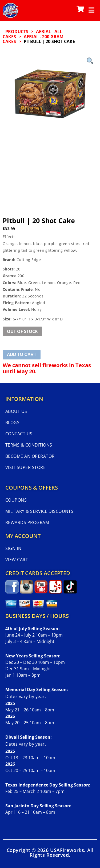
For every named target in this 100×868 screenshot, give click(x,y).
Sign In (13, 548)
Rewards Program (27, 522)
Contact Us (19, 434)
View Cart (17, 560)
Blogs (12, 423)
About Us (16, 411)
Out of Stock (22, 331)
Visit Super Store (25, 467)
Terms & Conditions (29, 445)
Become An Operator (30, 456)
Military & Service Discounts (39, 511)
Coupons (16, 500)
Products (17, 32)
